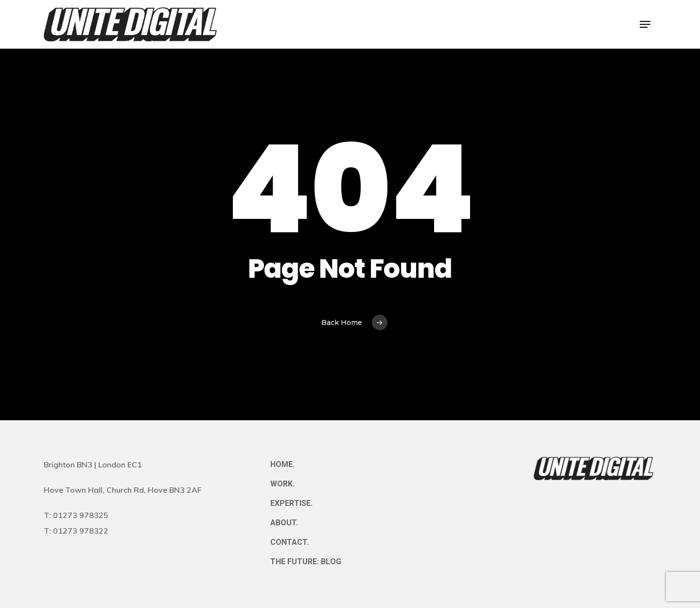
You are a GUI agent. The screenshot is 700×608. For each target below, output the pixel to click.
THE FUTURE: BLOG (306, 562)
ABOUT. (284, 523)
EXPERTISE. (291, 503)
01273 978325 (81, 515)
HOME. (282, 464)
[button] (645, 25)
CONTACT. (289, 542)
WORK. (282, 484)
